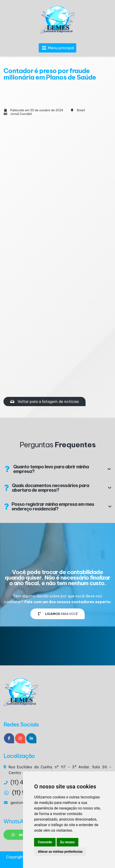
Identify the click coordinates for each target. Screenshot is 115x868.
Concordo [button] (45, 842)
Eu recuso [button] (67, 842)
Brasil (81, 110)
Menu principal (58, 48)
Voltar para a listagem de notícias (45, 402)
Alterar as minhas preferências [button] (60, 852)
